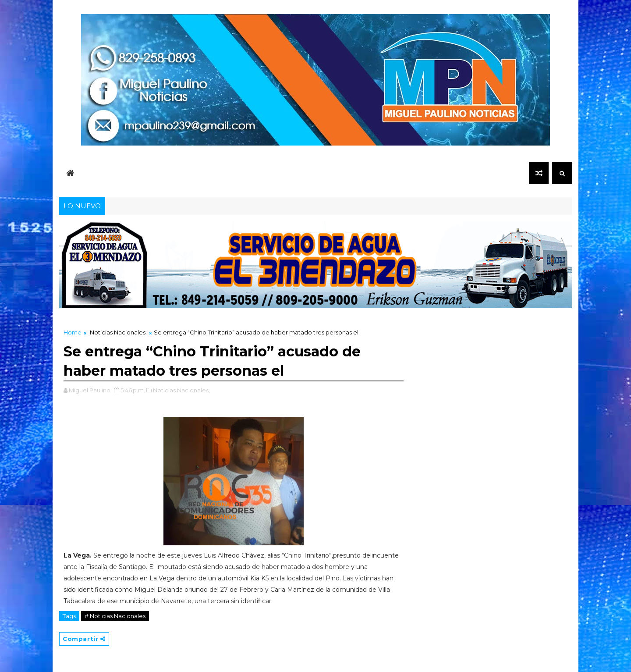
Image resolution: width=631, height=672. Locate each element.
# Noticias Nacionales (115, 616)
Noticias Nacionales (118, 332)
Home (73, 332)
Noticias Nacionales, (181, 390)
